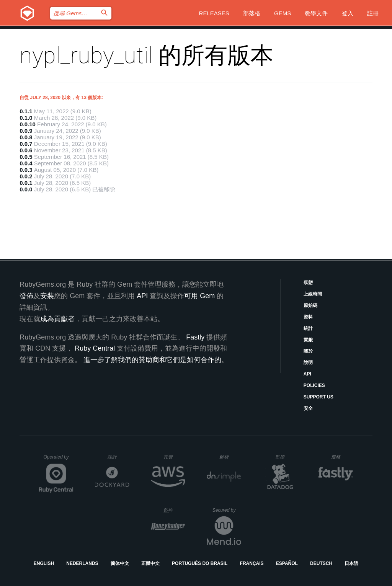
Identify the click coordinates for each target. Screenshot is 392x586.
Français (252, 563)
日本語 (351, 563)
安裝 (47, 296)
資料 (308, 317)
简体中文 (120, 563)
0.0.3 (26, 170)
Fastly (195, 337)
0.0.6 (26, 150)
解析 (230, 457)
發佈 (26, 296)
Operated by (59, 460)
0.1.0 (26, 118)
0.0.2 (26, 176)
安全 (308, 408)
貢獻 (308, 340)
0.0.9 (26, 131)
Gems (283, 13)
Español (287, 563)
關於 (308, 351)
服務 (342, 457)
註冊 (373, 13)
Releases (214, 13)
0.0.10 (28, 124)
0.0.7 (26, 144)
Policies (314, 385)
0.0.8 (26, 137)
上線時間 (313, 294)
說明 (308, 362)
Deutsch (321, 563)
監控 (286, 457)
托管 (173, 457)
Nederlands (82, 563)
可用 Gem (199, 296)
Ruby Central (95, 348)
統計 (308, 328)
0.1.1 (26, 111)
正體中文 (150, 563)
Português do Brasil (200, 563)
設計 (118, 457)
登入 (348, 13)
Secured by (227, 510)
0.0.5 (26, 157)
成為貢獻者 (57, 319)
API (307, 374)
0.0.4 (26, 163)
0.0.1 (26, 183)
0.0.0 (26, 189)
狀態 (308, 282)
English (44, 563)
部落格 (252, 13)
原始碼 (310, 305)
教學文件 (316, 13)
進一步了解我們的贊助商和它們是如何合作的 (152, 360)
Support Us (318, 397)
